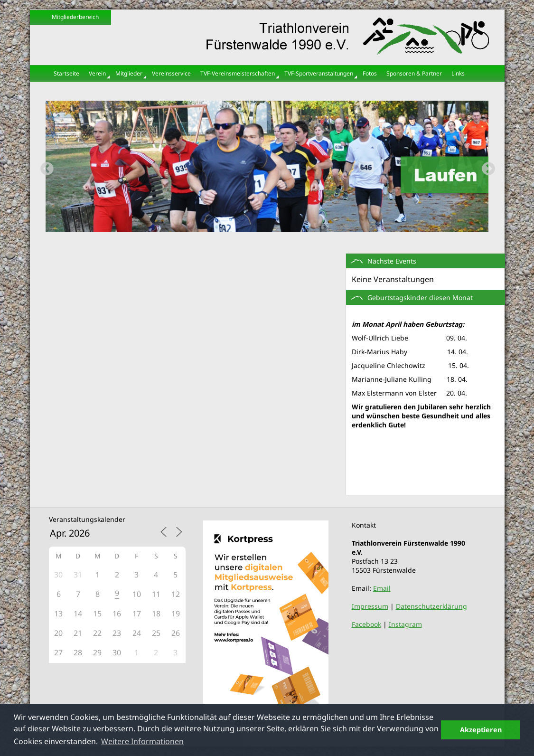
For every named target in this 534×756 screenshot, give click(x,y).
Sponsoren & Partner (414, 73)
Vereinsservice (171, 73)
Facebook (366, 624)
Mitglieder (129, 73)
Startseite (66, 73)
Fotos (370, 73)
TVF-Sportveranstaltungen (319, 73)
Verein (97, 73)
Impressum (370, 606)
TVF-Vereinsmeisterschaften (238, 73)
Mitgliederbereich (75, 17)
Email (382, 588)
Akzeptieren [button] (481, 730)
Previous (44, 166)
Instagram (405, 624)
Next (486, 166)
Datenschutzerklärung (431, 606)
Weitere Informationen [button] (142, 741)
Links (458, 73)
